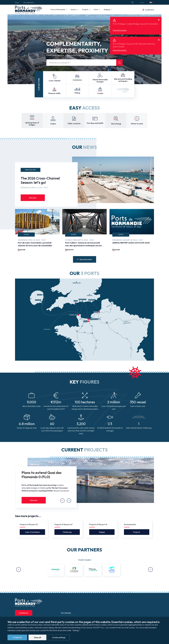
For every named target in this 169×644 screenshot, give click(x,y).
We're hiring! (116, 124)
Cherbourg (67, 532)
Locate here (149, 10)
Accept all (17, 637)
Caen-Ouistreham (32, 532)
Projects (137, 532)
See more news (86, 259)
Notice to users (137, 124)
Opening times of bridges (32, 124)
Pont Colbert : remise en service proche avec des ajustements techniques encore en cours (83, 246)
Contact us (24, 613)
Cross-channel (55, 81)
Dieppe (102, 532)
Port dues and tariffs (95, 123)
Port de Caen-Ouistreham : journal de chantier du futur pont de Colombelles (35, 244)
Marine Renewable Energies (100, 81)
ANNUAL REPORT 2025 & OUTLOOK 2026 (131, 243)
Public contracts (74, 123)
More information (120, 30)
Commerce (77, 80)
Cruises (100, 93)
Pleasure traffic (55, 93)
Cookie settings (59, 637)
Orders (53, 124)
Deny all (37, 637)
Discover (33, 198)
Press (17, 2)
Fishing (77, 93)
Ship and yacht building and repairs (123, 80)
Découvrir (69, 250)
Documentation (29, 2)
